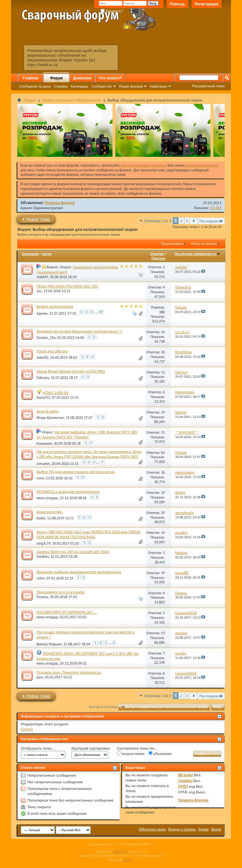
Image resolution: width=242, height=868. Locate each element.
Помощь (178, 4)
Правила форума (60, 203)
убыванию (160, 753)
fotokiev (43, 557)
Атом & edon (47, 411)
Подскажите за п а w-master (61, 592)
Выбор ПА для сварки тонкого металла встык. (76, 472)
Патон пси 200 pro (52, 351)
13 (163, 372)
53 (163, 633)
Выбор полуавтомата (55, 306)
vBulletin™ (120, 851)
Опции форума (131, 86)
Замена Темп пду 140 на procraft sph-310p (73, 552)
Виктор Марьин (49, 644)
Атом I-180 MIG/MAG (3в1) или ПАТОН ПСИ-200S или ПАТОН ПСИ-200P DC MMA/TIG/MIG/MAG (88, 534)
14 (163, 332)
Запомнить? (112, 11)
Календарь (79, 86)
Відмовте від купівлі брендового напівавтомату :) (79, 331)
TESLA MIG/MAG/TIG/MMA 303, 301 (67, 286)
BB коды (186, 775)
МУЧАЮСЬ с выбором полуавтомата (68, 491)
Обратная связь (152, 829)
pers (40, 677)
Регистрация (207, 4)
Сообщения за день (35, 86)
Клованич (44, 443)
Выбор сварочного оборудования (72, 100)
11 (163, 432)
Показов (158, 258)
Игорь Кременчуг (50, 418)
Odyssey (43, 378)
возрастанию (131, 753)
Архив (203, 829)
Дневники (82, 78)
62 (163, 453)
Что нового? (110, 78)
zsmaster (43, 464)
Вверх (218, 707)
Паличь (42, 597)
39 (101, 312)
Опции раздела (172, 244)
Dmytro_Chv (46, 338)
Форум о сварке (182, 829)
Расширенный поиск (208, 86)
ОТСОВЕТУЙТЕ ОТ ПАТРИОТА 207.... (67, 612)
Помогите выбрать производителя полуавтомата (79, 572)
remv (40, 478)
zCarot (128, 860)
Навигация (158, 86)
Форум (56, 78)
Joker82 (43, 357)
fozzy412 (43, 397)
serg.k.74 (43, 543)
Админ (26, 208)
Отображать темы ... (38, 748)
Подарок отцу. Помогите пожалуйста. (69, 672)
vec (39, 291)
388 (162, 312)
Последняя (211, 221)
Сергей (27, 729)
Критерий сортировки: (91, 748)
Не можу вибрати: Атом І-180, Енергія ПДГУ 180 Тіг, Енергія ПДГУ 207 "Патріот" (87, 434)
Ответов (157, 254)
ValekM (42, 277)
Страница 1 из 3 (158, 221)
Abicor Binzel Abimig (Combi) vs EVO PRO (71, 371)
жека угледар (47, 498)
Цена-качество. (50, 512)
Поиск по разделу (204, 244)
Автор (47, 254)
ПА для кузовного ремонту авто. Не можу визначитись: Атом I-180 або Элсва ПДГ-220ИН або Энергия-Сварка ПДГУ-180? (89, 454)
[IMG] (183, 786)
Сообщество (102, 86)
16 (163, 472)
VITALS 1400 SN (55, 393)
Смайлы (185, 781)
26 (163, 352)
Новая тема (36, 219)
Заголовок (30, 254)
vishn (40, 578)
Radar (41, 518)
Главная (31, 78)
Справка (61, 86)
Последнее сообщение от (198, 254)
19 (163, 412)
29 (163, 513)
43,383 (216, 208)
